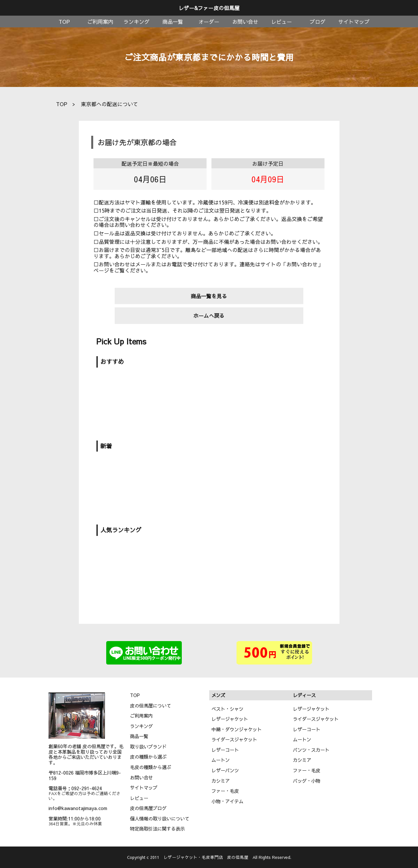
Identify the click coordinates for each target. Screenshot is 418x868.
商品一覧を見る (209, 296)
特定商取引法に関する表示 (157, 829)
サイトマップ (354, 21)
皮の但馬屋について (151, 706)
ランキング (137, 21)
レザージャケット (230, 719)
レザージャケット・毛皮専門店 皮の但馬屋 (206, 857)
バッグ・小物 (307, 781)
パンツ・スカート (311, 750)
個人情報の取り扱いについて (160, 819)
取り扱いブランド (148, 747)
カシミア (221, 781)
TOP (64, 21)
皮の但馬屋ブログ (148, 808)
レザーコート (225, 750)
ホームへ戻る (209, 315)
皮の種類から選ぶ (148, 757)
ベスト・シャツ (227, 709)
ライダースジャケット (234, 739)
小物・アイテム (227, 801)
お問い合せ (245, 21)
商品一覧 (173, 21)
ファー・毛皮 (225, 791)
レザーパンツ (225, 770)
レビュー (281, 21)
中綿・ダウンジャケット (237, 729)
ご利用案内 (100, 21)
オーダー (209, 21)
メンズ (218, 695)
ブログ (318, 21)
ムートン (221, 760)
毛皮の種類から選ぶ (151, 767)
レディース (304, 695)
